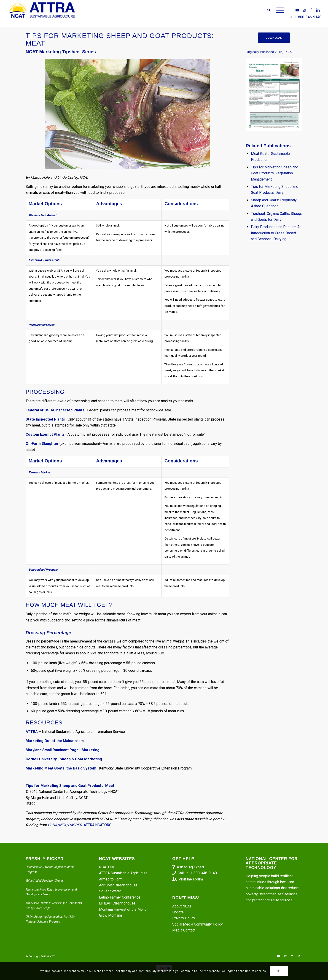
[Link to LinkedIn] (318, 10)
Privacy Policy (184, 918)
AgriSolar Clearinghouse (118, 885)
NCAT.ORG (107, 867)
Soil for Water (110, 891)
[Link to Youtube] (297, 10)
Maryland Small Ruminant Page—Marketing (63, 750)
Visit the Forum (191, 879)
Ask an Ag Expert (190, 867)
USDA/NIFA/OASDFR (65, 825)
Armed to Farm (111, 879)
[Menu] (279, 10)
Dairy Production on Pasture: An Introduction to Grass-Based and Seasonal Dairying (276, 233)
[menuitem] (269, 10)
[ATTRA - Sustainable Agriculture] (42, 10)
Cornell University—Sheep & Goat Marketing (64, 759)
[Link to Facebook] (311, 10)
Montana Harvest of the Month (123, 909)
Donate (178, 912)
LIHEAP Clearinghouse (117, 903)
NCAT (51, 957)
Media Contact (184, 930)
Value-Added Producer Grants (44, 881)
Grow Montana (110, 915)
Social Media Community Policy (198, 924)
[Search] (269, 10)
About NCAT (182, 906)
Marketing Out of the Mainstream (55, 741)
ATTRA (32, 732)
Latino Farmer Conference (120, 897)
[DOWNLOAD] (274, 38)
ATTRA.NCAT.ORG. (98, 825)
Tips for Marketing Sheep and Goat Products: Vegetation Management (275, 173)
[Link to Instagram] (304, 10)
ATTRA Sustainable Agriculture (124, 873)
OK (279, 971)
